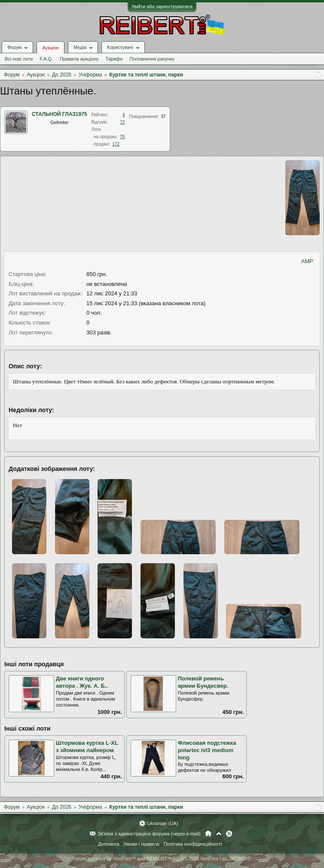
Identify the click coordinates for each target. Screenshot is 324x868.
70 (122, 137)
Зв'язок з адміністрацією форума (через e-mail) (149, 834)
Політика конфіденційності (193, 844)
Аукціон (50, 48)
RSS (229, 834)
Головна (208, 834)
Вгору (219, 834)
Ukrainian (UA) (162, 823)
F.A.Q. (46, 59)
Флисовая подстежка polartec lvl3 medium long (207, 750)
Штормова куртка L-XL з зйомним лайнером (87, 747)
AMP (307, 261)
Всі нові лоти (19, 59)
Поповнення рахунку (152, 59)
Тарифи (114, 59)
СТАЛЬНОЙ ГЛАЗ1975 (60, 114)
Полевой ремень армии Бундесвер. (203, 682)
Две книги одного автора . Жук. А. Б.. (82, 682)
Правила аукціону (79, 59)
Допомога (109, 844)
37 (164, 117)
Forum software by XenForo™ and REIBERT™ (162, 859)
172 (116, 144)
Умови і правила (141, 844)
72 (122, 122)
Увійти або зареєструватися (162, 6)
